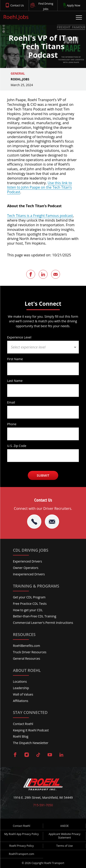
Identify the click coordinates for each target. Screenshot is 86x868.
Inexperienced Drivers (29, 574)
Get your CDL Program (29, 597)
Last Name (15, 381)
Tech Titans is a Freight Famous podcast (40, 216)
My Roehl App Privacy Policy (21, 834)
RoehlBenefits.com (26, 646)
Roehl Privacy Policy (22, 846)
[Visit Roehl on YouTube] (50, 755)
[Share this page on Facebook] (31, 274)
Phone (12, 424)
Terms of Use (64, 846)
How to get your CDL (28, 610)
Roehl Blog (21, 736)
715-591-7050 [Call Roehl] (43, 805)
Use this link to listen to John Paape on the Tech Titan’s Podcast (40, 188)
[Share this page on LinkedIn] (43, 274)
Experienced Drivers (27, 561)
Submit (43, 475)
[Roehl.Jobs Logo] (16, 18)
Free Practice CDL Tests (30, 604)
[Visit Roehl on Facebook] (15, 755)
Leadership (21, 688)
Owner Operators (26, 568)
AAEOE (64, 826)
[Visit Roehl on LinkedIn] (61, 755)
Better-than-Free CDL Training (35, 616)
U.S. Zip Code (17, 446)
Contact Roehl (23, 724)
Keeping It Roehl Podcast (31, 730)
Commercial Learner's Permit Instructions (43, 623)
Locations (20, 681)
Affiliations (21, 701)
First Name (15, 359)
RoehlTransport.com (22, 854)
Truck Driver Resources (30, 652)
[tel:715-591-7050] (34, 522)
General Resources (26, 658)
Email (11, 402)
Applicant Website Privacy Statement (65, 836)
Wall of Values (23, 694)
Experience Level (19, 337)
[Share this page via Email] (56, 274)
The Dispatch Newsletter (31, 743)
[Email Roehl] (52, 522)
